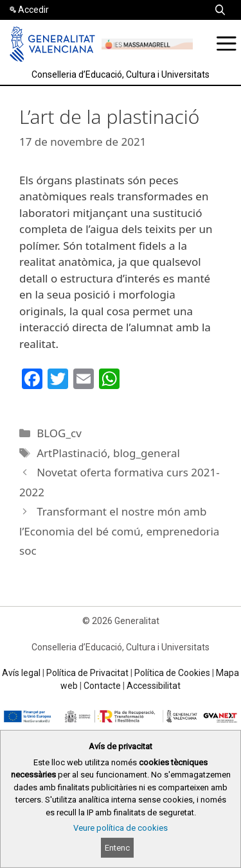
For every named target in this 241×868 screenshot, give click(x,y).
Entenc (117, 848)
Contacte (102, 686)
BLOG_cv (59, 433)
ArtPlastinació (72, 453)
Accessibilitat (154, 686)
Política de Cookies (172, 673)
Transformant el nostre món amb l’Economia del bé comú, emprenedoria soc (119, 531)
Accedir (33, 10)
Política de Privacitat (87, 673)
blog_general (147, 453)
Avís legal (21, 673)
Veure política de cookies (121, 828)
